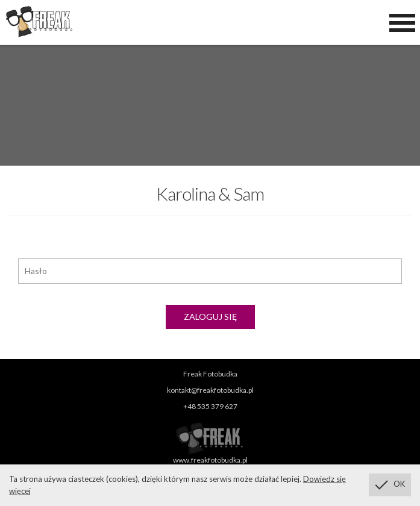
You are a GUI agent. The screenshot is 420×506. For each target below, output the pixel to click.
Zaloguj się (210, 317)
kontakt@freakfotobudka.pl (210, 390)
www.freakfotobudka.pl (210, 460)
